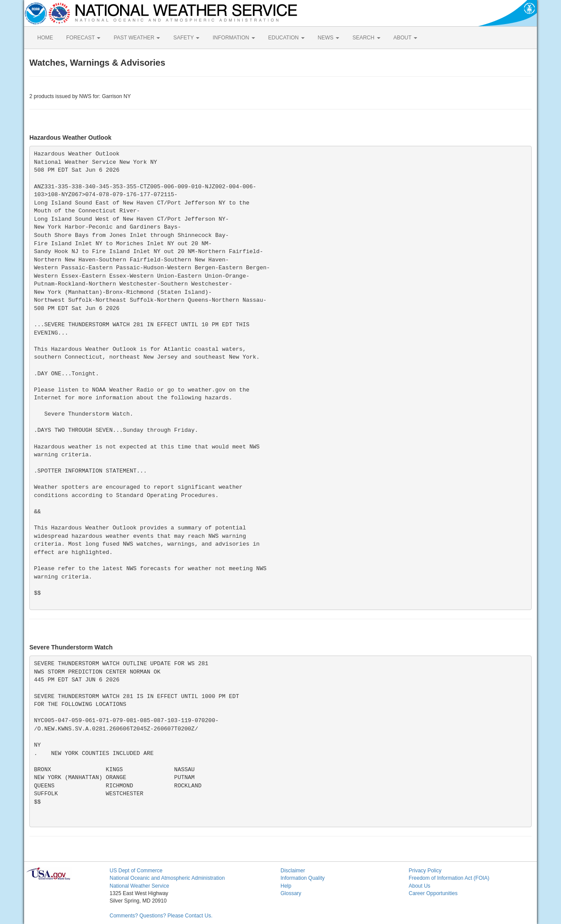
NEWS (328, 38)
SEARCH (366, 38)
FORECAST (83, 38)
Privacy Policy (425, 871)
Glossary (291, 893)
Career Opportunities (433, 893)
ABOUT (405, 38)
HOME (45, 38)
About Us (420, 886)
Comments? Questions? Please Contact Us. (161, 916)
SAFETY (186, 38)
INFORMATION (234, 38)
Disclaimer (293, 871)
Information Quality (303, 878)
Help (286, 886)
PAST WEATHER (137, 38)
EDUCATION (286, 38)
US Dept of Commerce (136, 871)
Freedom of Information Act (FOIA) (449, 878)
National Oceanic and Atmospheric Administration (167, 878)
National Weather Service (139, 886)
